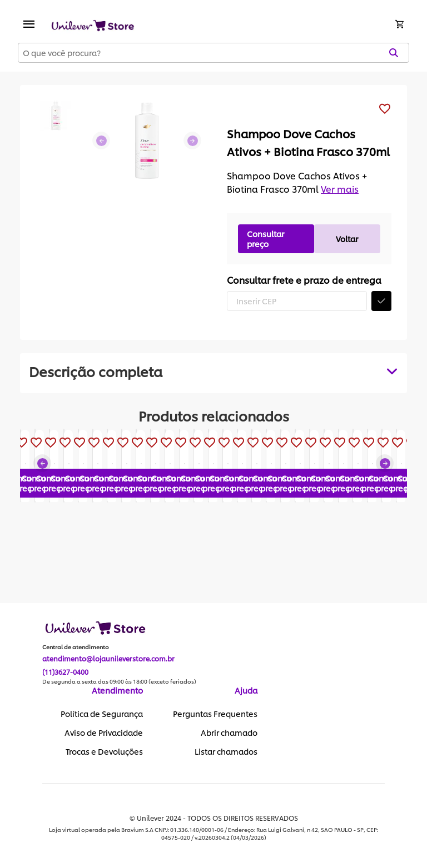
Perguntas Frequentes (215, 714)
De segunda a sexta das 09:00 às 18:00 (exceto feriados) (119, 682)
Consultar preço (265, 239)
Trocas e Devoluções (104, 752)
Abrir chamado (229, 733)
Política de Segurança (102, 714)
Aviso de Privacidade (104, 733)
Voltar (347, 239)
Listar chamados (226, 752)
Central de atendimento (76, 648)
